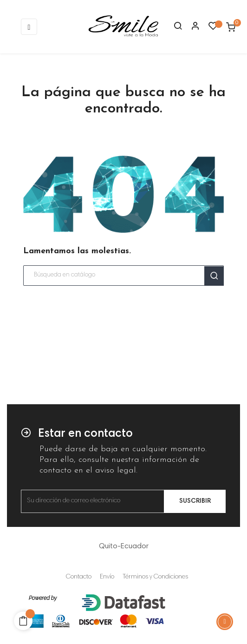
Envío (107, 577)
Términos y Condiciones (155, 577)
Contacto (79, 577)
